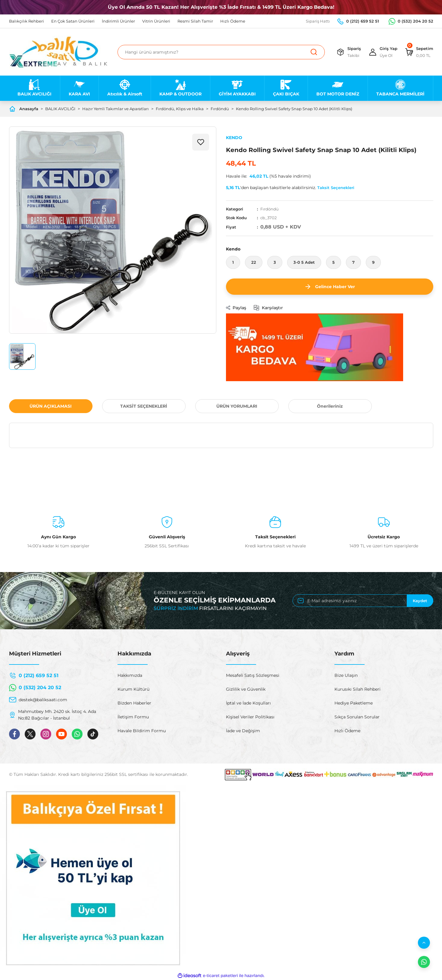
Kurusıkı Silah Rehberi (357, 689)
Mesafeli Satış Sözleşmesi (253, 675)
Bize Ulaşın (346, 675)
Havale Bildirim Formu (142, 731)
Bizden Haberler (134, 703)
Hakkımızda (130, 675)
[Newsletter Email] (363, 601)
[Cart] (419, 52)
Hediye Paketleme (354, 703)
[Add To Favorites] (201, 142)
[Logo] (58, 52)
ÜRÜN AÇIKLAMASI (51, 406)
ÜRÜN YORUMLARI (237, 406)
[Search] (221, 52)
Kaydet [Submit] (420, 601)
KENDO (234, 138)
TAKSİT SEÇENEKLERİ (144, 406)
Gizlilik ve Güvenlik (246, 689)
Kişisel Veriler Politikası (250, 717)
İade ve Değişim (243, 731)
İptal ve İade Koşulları (248, 703)
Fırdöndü (270, 209)
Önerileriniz (330, 406)
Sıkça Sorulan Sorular (357, 717)
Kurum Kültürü (133, 689)
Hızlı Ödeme (347, 731)
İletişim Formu (133, 717)
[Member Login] (383, 52)
